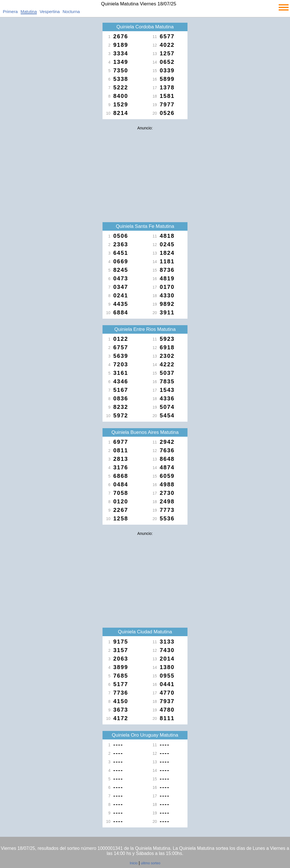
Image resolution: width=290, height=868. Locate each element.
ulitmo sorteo (151, 863)
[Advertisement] (145, 173)
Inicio (134, 863)
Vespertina (50, 11)
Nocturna (71, 11)
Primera (10, 11)
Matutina (29, 11)
